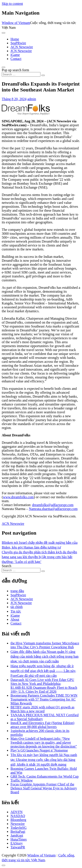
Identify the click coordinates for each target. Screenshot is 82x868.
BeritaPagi (18, 832)
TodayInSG (19, 828)
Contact (16, 59)
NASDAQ (18, 816)
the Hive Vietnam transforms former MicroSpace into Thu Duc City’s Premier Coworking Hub (45, 645)
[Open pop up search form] (3, 67)
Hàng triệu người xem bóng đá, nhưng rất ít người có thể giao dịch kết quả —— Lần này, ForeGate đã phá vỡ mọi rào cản (43, 671)
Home (15, 39)
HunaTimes (19, 839)
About (15, 619)
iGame (15, 55)
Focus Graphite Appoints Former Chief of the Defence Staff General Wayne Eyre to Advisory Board (44, 788)
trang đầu (17, 591)
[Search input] (21, 74)
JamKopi (17, 835)
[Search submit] (43, 75)
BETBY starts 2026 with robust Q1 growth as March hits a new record (42, 709)
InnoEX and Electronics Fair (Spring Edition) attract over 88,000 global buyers (42, 725)
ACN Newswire (22, 47)
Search (7, 566)
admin (32, 99)
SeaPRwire (18, 43)
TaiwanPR (18, 847)
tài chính (17, 607)
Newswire (18, 824)
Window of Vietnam (16, 23)
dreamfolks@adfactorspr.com (53, 505)
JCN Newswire (21, 51)
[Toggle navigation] (3, 33)
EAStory (17, 843)
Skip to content (12, 4)
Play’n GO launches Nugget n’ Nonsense (39, 750)
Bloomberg (18, 820)
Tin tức (16, 611)
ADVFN (17, 812)
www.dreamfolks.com (18, 497)
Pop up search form (15, 70)
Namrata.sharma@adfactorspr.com (53, 509)
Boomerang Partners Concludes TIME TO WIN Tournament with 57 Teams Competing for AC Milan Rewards (44, 699)
